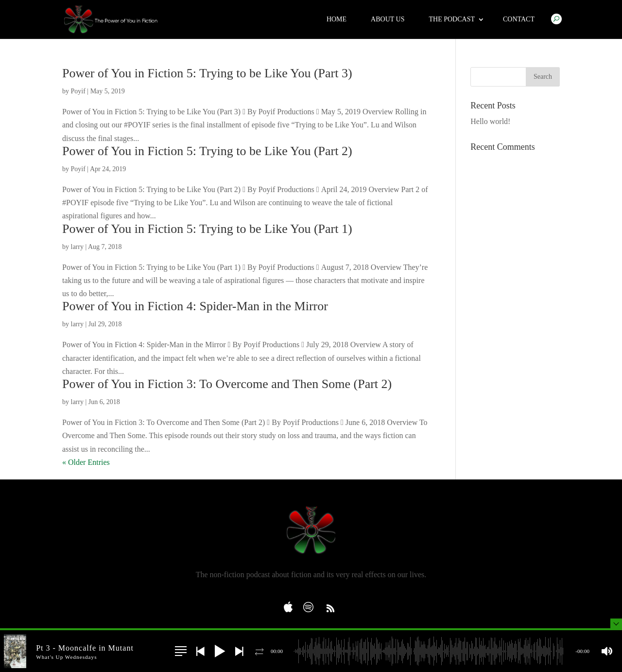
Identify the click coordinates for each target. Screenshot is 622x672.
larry (77, 247)
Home (337, 19)
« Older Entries (86, 462)
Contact (519, 19)
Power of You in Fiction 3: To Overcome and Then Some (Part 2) (227, 384)
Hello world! (490, 121)
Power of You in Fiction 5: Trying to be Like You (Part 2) (207, 151)
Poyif (78, 91)
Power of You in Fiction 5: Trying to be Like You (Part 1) (207, 229)
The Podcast (452, 19)
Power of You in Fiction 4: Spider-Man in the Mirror (195, 306)
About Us (388, 19)
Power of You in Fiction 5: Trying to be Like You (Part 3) (207, 73)
